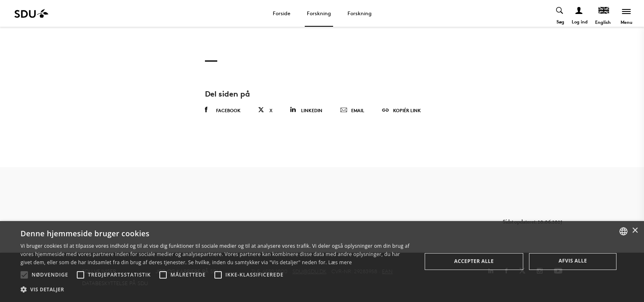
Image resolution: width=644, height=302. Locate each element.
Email (352, 111)
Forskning (319, 13)
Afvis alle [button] (573, 261)
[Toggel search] (560, 13)
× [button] (635, 231)
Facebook (223, 110)
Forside (282, 13)
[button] (24, 275)
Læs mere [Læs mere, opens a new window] (340, 262)
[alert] (322, 262)
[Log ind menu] (579, 13)
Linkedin (306, 110)
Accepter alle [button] (474, 261)
